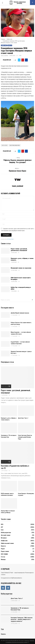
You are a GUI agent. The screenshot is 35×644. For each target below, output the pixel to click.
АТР (2, 527)
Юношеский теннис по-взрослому (21, 268)
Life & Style (5, 145)
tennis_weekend (5, 56)
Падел (3, 549)
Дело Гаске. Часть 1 (23, 418)
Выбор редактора (6, 532)
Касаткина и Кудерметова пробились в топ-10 (15, 467)
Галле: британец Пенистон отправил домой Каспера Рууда (25, 437)
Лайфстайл (4, 45)
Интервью (4, 538)
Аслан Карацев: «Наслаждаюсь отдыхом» (26, 494)
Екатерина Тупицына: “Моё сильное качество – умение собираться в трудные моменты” (22, 619)
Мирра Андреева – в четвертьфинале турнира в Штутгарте (21, 333)
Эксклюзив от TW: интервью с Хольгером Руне (9, 436)
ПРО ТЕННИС (4, 554)
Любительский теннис (7, 543)
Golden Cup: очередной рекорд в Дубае (21, 288)
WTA (2, 524)
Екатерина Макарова (15, 145)
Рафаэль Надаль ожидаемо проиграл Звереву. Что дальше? (17, 161)
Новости (10, 45)
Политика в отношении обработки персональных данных (20, 641)
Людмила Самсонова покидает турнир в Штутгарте (21, 352)
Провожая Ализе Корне (17, 171)
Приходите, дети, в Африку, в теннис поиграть (22, 259)
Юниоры (3, 559)
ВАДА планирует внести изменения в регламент (7, 494)
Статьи (3, 557)
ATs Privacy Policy (10, 239)
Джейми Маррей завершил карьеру (20, 313)
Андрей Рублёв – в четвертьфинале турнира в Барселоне (20, 343)
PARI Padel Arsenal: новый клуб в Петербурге (21, 278)
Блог (2, 530)
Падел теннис (5, 551)
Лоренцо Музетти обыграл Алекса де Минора (8, 512)
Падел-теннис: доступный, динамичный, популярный (19, 249)
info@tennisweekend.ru (16, 578)
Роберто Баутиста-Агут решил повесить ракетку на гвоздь (21, 323)
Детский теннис (6, 535)
